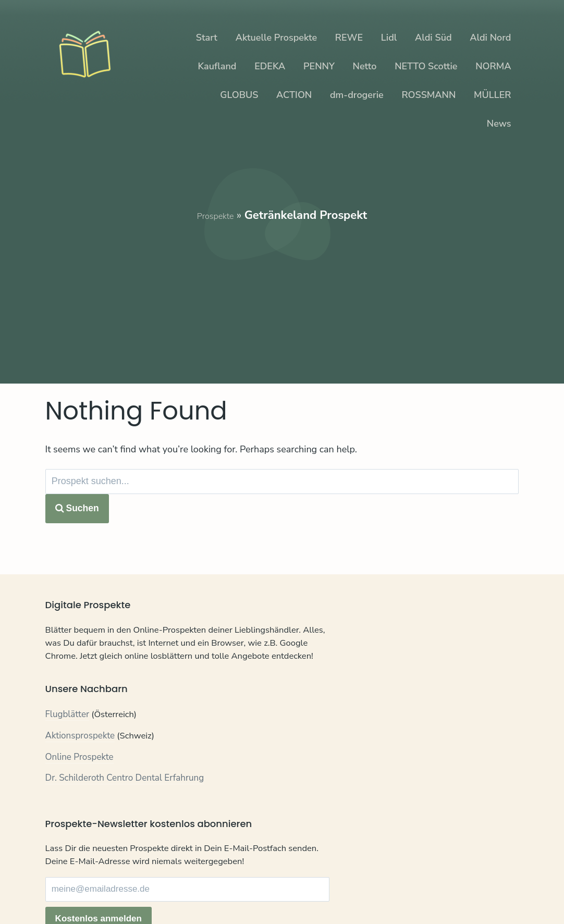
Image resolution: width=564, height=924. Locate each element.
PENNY (319, 66)
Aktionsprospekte (80, 761)
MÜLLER (492, 95)
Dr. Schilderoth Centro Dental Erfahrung (125, 803)
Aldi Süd (433, 38)
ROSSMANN (428, 95)
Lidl (389, 38)
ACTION (294, 95)
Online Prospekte (79, 783)
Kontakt (61, 892)
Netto (365, 66)
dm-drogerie (357, 95)
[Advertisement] (282, 297)
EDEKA (270, 66)
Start (207, 38)
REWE (349, 38)
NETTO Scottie (426, 66)
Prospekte (216, 215)
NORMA (493, 66)
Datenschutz (107, 892)
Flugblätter (68, 740)
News (499, 124)
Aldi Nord (490, 38)
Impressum (161, 892)
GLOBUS (239, 95)
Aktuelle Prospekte (276, 38)
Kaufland (217, 66)
